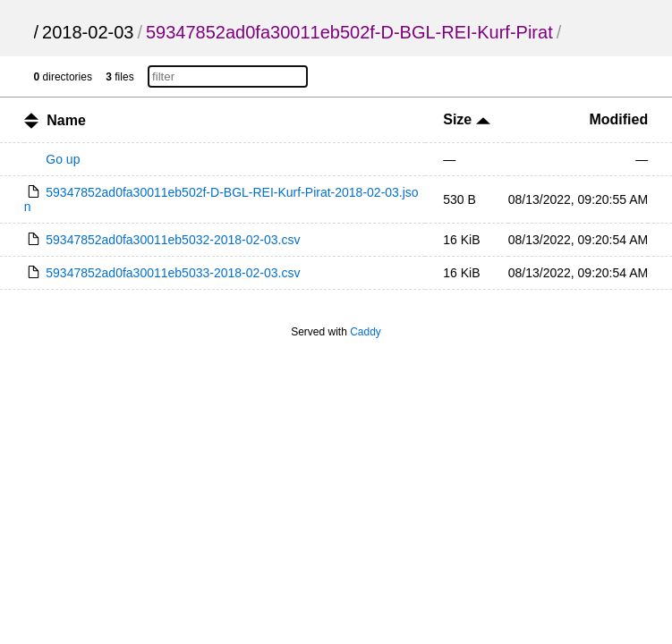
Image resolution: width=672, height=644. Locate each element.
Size (466, 119)
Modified (618, 119)
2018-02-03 (88, 32)
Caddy (366, 332)
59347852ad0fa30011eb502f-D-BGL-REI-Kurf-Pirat (349, 32)
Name (66, 120)
